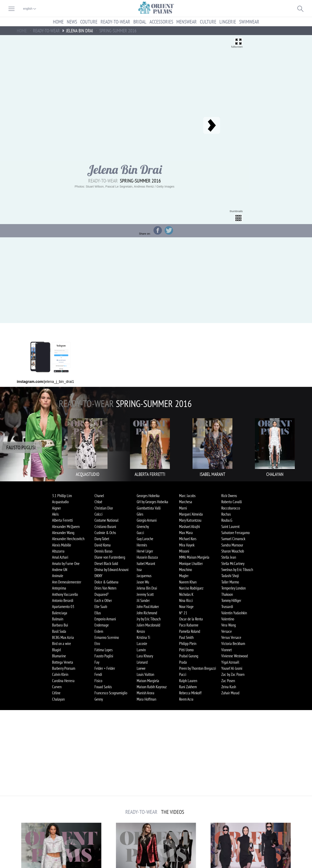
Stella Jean (229, 557)
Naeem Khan (188, 582)
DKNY (98, 576)
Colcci (98, 514)
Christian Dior (104, 508)
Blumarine (59, 656)
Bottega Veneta (63, 662)
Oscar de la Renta (191, 619)
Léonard (142, 662)
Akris (55, 514)
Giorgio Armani (147, 520)
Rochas (226, 514)
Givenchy (143, 527)
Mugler (184, 576)
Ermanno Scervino (107, 637)
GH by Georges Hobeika (152, 502)
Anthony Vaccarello (65, 594)
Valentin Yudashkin (234, 613)
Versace (227, 631)
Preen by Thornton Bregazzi (198, 668)
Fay (97, 662)
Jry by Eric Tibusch (149, 619)
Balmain (58, 619)
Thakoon (227, 594)
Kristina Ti (143, 637)
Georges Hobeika (148, 496)
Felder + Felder (105, 668)
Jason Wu (143, 582)
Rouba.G (227, 520)
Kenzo (141, 631)
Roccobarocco (231, 508)
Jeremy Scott (145, 594)
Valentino (228, 619)
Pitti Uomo (186, 650)
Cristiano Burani (105, 527)
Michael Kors (188, 539)
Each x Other (103, 600)
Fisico (98, 681)
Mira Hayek (187, 545)
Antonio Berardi (63, 600)
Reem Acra (186, 699)
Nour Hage (186, 607)
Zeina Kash (229, 687)
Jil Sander (143, 600)
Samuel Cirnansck (233, 539)
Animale (58, 576)
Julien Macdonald (148, 625)
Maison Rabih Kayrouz (152, 687)
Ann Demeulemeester (67, 582)
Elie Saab (101, 607)
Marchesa (186, 502)
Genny (99, 699)
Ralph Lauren (188, 681)
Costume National (106, 520)
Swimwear (249, 22)
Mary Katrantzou (190, 520)
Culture (208, 22)
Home (58, 22)
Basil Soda (59, 631)
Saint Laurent (230, 527)
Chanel (99, 496)
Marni (183, 508)
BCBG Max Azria (63, 637)
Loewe (141, 668)
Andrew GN (60, 570)
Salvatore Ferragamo (235, 533)
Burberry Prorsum (64, 668)
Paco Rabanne (189, 625)
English (30, 9)
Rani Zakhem (188, 687)
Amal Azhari (60, 557)
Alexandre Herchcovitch (68, 539)
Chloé (98, 502)
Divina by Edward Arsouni (111, 570)
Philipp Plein (188, 643)
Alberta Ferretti (62, 520)
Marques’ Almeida (191, 514)
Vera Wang (229, 625)
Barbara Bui (60, 625)
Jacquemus (144, 576)
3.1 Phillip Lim (62, 496)
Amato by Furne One (66, 563)
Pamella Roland (190, 631)
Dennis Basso (103, 551)
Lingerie (228, 22)
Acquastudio (60, 502)
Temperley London (233, 588)
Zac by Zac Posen (233, 674)
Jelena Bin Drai (147, 588)
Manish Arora (146, 693)
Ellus (98, 613)
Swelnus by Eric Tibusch (237, 570)
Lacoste (142, 643)
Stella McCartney (233, 563)
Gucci (140, 533)
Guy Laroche (145, 539)
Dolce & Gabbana (106, 582)
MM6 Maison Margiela (194, 557)
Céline (56, 693)
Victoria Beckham (233, 643)
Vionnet (227, 650)
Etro (97, 643)
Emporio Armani (105, 619)
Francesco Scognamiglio (111, 693)
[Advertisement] (281, 130)
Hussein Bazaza (147, 557)
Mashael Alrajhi (189, 527)
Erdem (99, 631)
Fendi (98, 674)
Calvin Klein (60, 674)
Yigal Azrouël (230, 662)
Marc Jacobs (187, 496)
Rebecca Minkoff (190, 693)
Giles (140, 514)
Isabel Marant (146, 563)
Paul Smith (186, 637)
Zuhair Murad (230, 693)
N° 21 (183, 613)
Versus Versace (231, 637)
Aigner (56, 508)
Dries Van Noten (105, 588)
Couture (89, 22)
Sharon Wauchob (233, 551)
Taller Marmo (230, 582)
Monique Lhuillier (191, 563)
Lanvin (141, 650)
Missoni (184, 551)
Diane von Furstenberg (110, 557)
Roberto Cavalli (232, 502)
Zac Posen (228, 681)
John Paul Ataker (148, 607)
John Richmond (147, 613)
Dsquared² (102, 594)
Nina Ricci (186, 600)
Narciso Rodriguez (191, 588)
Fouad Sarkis (103, 687)
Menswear (187, 22)
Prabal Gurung (189, 656)
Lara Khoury (145, 656)
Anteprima (59, 588)
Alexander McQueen (66, 527)
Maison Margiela (148, 681)
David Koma (103, 545)
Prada (183, 662)
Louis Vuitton (145, 674)
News (72, 22)
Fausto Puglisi (104, 656)
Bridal (140, 22)
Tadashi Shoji (230, 576)
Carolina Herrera (63, 681)
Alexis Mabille (62, 545)
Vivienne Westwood (235, 656)
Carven (57, 687)
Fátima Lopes (104, 650)
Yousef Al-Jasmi (232, 668)
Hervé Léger (145, 551)
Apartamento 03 (63, 607)
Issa (139, 570)
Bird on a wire (62, 643)
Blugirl (56, 650)
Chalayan (58, 699)
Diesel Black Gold (106, 563)
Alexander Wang (63, 533)
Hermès (142, 545)
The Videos (173, 812)
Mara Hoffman (146, 699)
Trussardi (227, 607)
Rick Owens (229, 496)
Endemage (102, 625)
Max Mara (186, 533)
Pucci (183, 674)
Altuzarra (58, 551)
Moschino (185, 570)
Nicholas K (186, 594)
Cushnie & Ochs (105, 533)
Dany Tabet (102, 539)
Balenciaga (60, 613)
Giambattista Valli (149, 508)
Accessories (161, 22)
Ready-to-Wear (115, 22)
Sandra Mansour (232, 545)
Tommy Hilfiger (231, 600)
